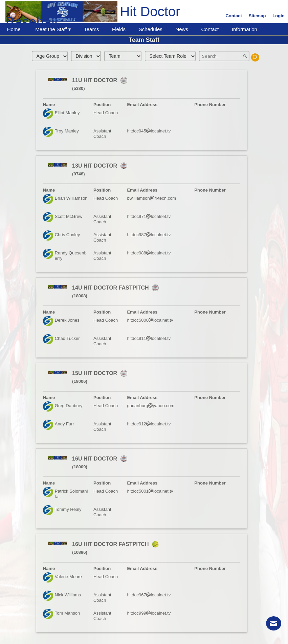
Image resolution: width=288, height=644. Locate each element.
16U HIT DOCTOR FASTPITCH (111, 544)
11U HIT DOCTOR (95, 80)
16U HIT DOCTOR (95, 459)
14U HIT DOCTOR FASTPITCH (111, 288)
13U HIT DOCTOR (95, 166)
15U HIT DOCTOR (95, 373)
